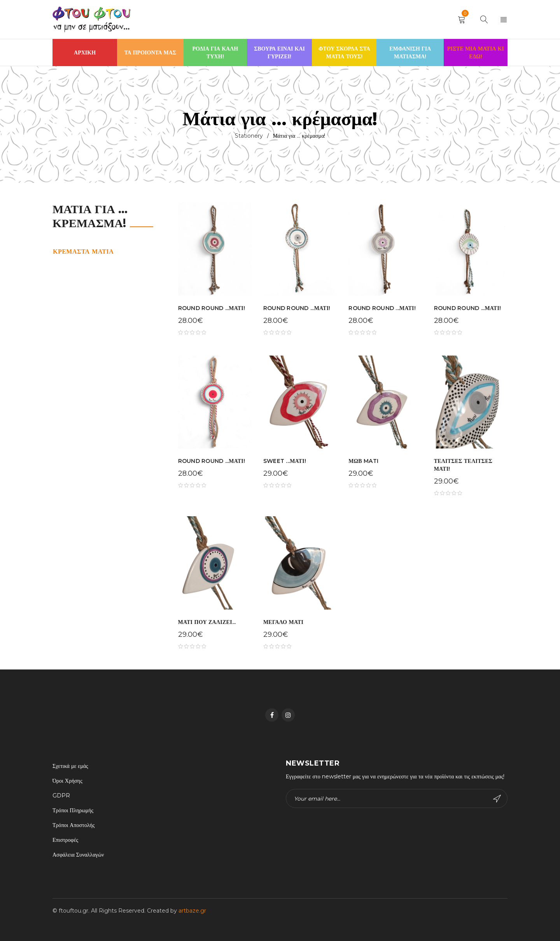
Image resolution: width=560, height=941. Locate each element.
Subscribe (497, 799)
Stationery (249, 136)
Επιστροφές (65, 840)
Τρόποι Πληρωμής (73, 810)
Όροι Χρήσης (67, 781)
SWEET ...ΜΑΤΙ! (285, 461)
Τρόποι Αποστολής (73, 825)
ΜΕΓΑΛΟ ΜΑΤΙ (283, 622)
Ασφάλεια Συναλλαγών (78, 855)
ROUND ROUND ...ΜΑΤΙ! (212, 308)
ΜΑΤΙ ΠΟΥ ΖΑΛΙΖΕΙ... (207, 622)
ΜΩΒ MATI (363, 461)
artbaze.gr (192, 911)
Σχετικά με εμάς (70, 766)
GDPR (61, 796)
